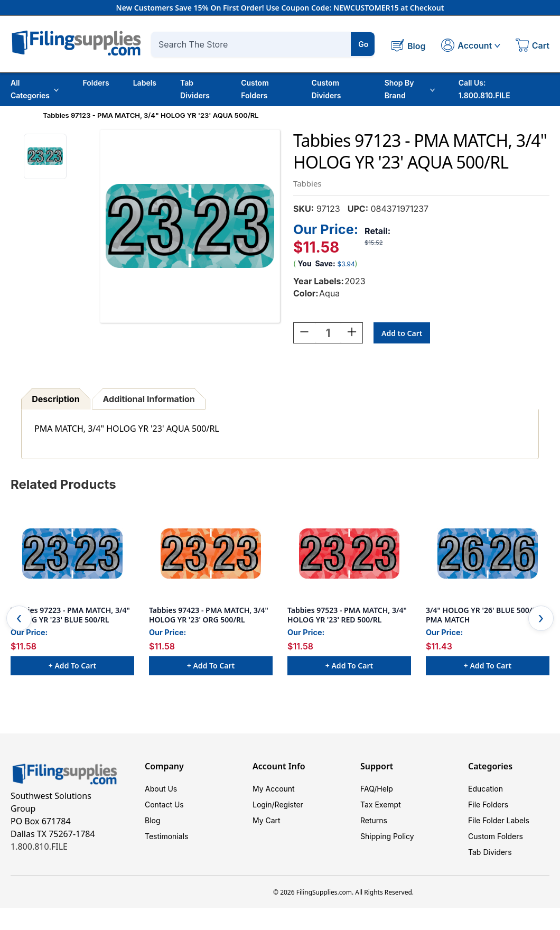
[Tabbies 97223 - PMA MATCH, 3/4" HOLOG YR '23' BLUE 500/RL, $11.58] (72, 553)
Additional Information (149, 399)
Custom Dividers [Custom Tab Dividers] (326, 89)
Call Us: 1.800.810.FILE (484, 89)
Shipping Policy (387, 836)
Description (55, 399)
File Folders (488, 805)
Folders (96, 83)
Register (289, 805)
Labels (145, 83)
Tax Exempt (381, 805)
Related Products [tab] (63, 484)
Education (486, 789)
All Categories (35, 89)
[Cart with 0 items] (533, 46)
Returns (374, 820)
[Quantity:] (328, 333)
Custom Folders (255, 89)
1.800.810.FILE (39, 847)
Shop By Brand (410, 89)
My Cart (267, 820)
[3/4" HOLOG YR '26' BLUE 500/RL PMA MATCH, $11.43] (488, 553)
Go (363, 44)
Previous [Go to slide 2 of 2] (19, 618)
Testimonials (166, 836)
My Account (274, 789)
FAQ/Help (377, 789)
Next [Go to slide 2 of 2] (541, 618)
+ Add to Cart (72, 666)
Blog (153, 820)
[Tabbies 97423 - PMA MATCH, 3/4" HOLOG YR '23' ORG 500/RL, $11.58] (211, 553)
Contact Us (164, 805)
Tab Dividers (195, 89)
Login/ (264, 805)
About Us (161, 789)
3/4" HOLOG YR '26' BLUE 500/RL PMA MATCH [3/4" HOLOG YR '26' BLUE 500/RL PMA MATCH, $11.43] (483, 615)
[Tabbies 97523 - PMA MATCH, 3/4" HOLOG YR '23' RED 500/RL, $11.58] (349, 553)
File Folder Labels (499, 820)
